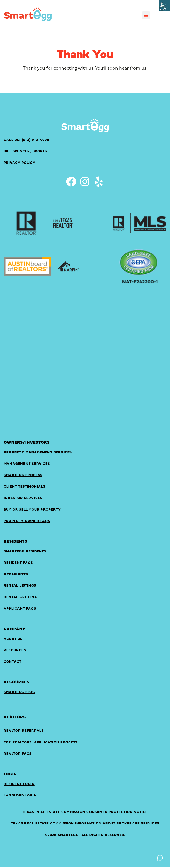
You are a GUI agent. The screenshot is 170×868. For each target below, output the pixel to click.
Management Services (27, 465)
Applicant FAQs (20, 610)
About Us (13, 640)
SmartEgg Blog (19, 693)
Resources (15, 651)
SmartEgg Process (23, 476)
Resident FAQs (18, 564)
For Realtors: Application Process (41, 743)
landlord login (20, 797)
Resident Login (19, 785)
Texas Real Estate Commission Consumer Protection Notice (85, 813)
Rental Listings (20, 587)
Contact (13, 663)
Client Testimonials (25, 488)
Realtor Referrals (24, 732)
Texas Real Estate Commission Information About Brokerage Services (85, 825)
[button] (146, 15)
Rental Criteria (20, 598)
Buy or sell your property (32, 511)
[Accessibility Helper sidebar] (164, 6)
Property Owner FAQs (27, 522)
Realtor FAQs (18, 755)
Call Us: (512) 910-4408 (27, 140)
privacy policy (20, 163)
